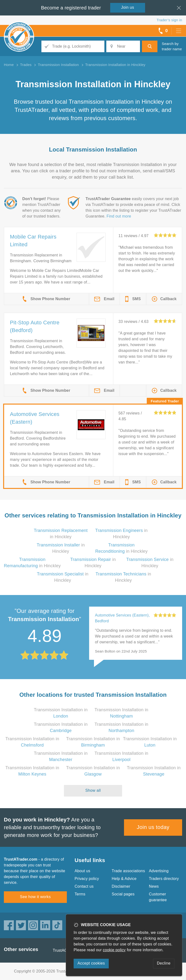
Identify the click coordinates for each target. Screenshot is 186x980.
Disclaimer (121, 886)
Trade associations (128, 871)
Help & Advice (124, 879)
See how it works (35, 897)
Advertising (159, 871)
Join (128, 7)
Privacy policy (87, 879)
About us (82, 871)
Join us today (153, 827)
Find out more (119, 216)
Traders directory (164, 879)
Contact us (84, 886)
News (154, 886)
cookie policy (114, 950)
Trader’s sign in (169, 20)
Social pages (123, 894)
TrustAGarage (65, 950)
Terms (80, 894)
